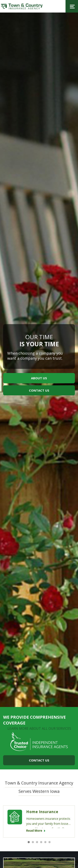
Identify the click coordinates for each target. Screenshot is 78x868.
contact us (39, 390)
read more (36, 831)
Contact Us (39, 760)
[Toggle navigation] (72, 6)
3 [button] (37, 842)
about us (39, 378)
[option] (39, 360)
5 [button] (45, 842)
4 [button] (41, 842)
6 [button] (50, 842)
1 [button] (29, 842)
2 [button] (33, 842)
